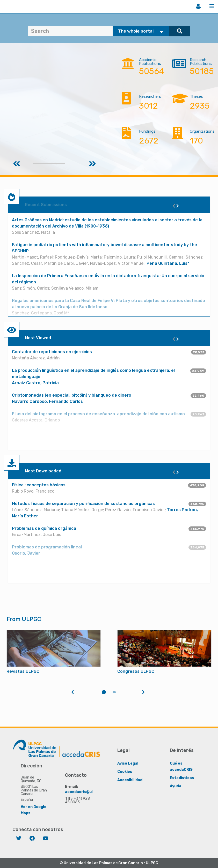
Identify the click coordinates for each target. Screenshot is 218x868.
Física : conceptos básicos (39, 485)
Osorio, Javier (26, 553)
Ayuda (176, 786)
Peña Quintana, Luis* (168, 263)
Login (198, 6)
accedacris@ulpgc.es (85, 792)
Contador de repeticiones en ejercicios (52, 352)
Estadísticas (182, 778)
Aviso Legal (128, 763)
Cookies (125, 771)
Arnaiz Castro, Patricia (35, 383)
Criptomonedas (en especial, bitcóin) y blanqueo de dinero (72, 395)
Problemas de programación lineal (47, 547)
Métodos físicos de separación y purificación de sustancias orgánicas (83, 504)
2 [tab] (114, 692)
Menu (212, 6)
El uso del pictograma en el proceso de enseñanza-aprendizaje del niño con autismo (98, 414)
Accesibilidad (130, 780)
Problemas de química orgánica (44, 528)
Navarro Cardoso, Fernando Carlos (47, 401)
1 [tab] (104, 692)
